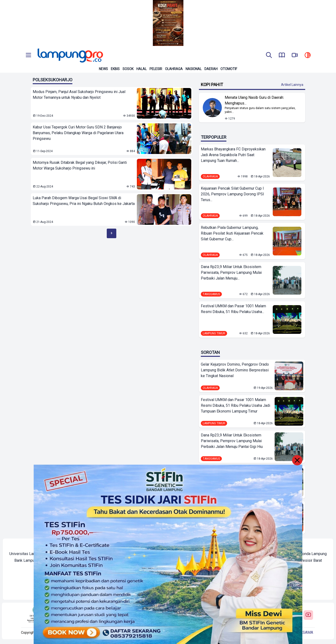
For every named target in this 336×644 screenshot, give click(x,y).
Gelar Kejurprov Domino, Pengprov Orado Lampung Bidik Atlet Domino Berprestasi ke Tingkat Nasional (235, 370)
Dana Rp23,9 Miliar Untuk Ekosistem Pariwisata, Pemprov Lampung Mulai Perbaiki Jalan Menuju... (231, 272)
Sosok (128, 69)
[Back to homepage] (70, 55)
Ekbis (115, 69)
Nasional (194, 69)
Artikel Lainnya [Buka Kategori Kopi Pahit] (292, 85)
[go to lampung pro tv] (295, 55)
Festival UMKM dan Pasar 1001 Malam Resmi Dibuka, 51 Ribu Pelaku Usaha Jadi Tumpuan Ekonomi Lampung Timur (235, 405)
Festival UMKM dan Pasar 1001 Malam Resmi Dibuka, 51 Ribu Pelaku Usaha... (233, 309)
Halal (141, 69)
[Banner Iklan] (168, 23)
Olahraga (174, 69)
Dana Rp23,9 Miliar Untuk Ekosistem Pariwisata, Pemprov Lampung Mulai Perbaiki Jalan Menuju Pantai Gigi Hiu (232, 441)
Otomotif (229, 69)
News (103, 69)
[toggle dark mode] (308, 55)
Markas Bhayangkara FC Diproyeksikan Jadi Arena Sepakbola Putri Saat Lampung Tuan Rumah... (233, 155)
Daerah (211, 69)
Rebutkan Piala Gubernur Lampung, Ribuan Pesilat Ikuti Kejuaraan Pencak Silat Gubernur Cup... (232, 233)
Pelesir (156, 69)
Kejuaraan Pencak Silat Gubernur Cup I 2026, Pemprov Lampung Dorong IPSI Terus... (232, 194)
